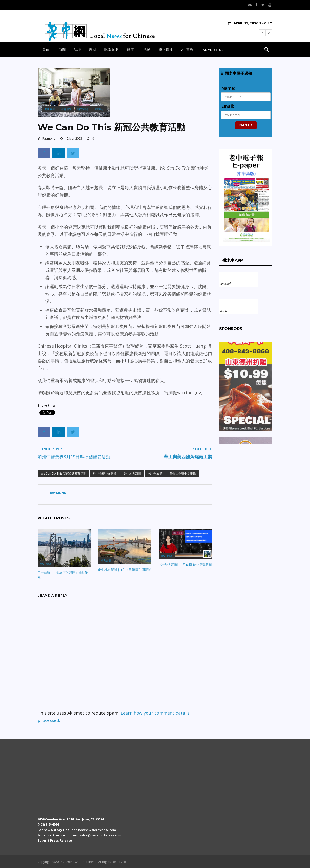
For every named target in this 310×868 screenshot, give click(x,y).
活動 (147, 50)
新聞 (62, 50)
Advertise (213, 50)
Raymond (49, 138)
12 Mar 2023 (74, 138)
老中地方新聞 (132, 473)
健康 (131, 50)
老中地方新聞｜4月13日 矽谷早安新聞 (185, 564)
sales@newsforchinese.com (100, 835)
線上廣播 (166, 50)
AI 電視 (187, 50)
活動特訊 (99, 109)
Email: (228, 106)
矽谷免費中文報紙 (105, 473)
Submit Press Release (55, 840)
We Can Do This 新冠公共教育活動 (63, 473)
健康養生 (50, 109)
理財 (93, 50)
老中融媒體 (155, 473)
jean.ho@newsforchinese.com (93, 830)
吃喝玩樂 (112, 50)
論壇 (77, 50)
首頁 (46, 50)
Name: (228, 88)
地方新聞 (83, 109)
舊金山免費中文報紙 (183, 473)
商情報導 (66, 109)
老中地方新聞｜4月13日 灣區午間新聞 (125, 570)
